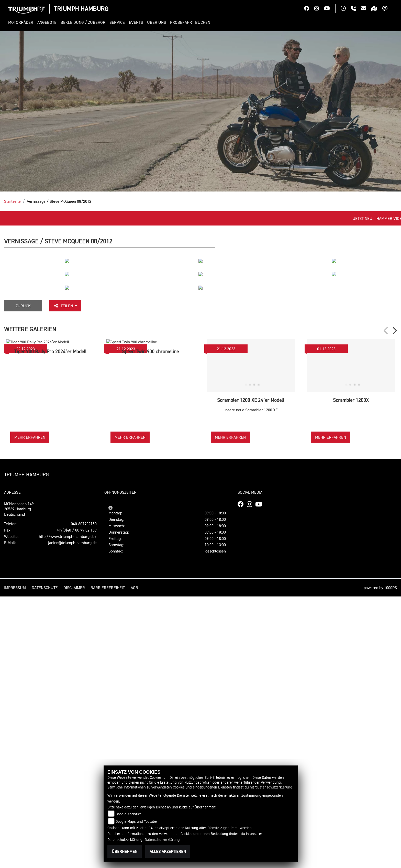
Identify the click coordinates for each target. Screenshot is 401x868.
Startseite (12, 201)
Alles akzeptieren (168, 851)
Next (394, 602)
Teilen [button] (65, 578)
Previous (386, 602)
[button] (22, 22)
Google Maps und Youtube (136, 821)
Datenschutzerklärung (275, 787)
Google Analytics (129, 814)
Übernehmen (125, 851)
